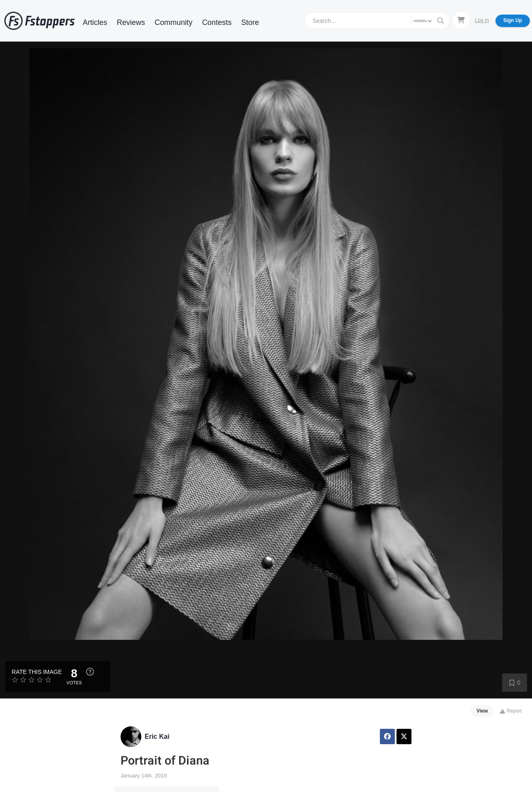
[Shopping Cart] (461, 20)
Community (174, 22)
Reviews (131, 22)
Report (511, 711)
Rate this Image (37, 672)
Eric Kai (157, 736)
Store (250, 22)
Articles (95, 22)
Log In (482, 20)
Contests (217, 22)
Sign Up (513, 20)
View (482, 711)
